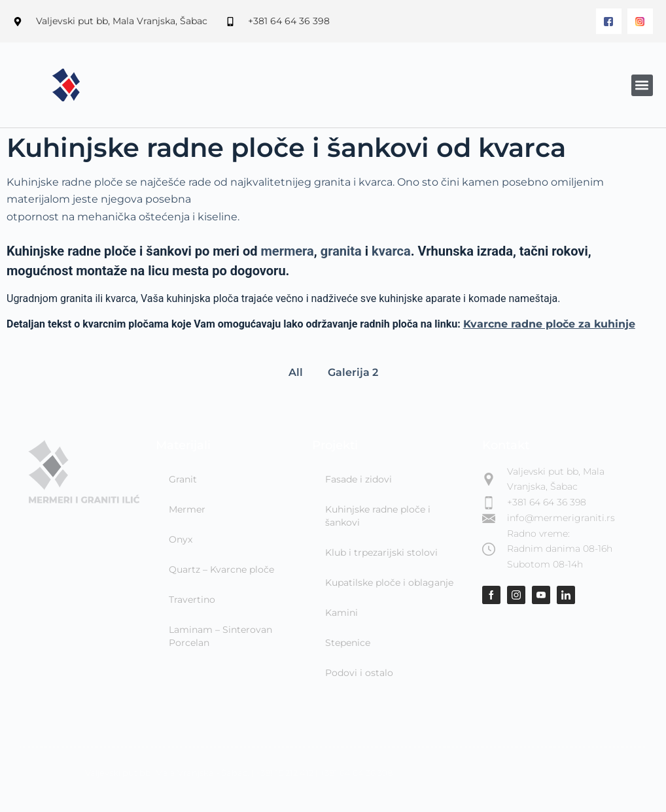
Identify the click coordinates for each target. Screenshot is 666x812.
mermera (288, 251)
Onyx (181, 539)
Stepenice (348, 643)
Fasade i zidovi (359, 479)
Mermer (187, 509)
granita (341, 251)
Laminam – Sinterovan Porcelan (220, 636)
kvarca (391, 251)
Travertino (192, 600)
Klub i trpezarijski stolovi (381, 552)
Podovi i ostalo (359, 673)
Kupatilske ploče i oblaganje (389, 583)
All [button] (296, 372)
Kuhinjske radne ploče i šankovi (378, 516)
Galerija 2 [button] (353, 372)
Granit (183, 479)
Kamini (342, 613)
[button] (642, 85)
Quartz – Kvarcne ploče (221, 569)
